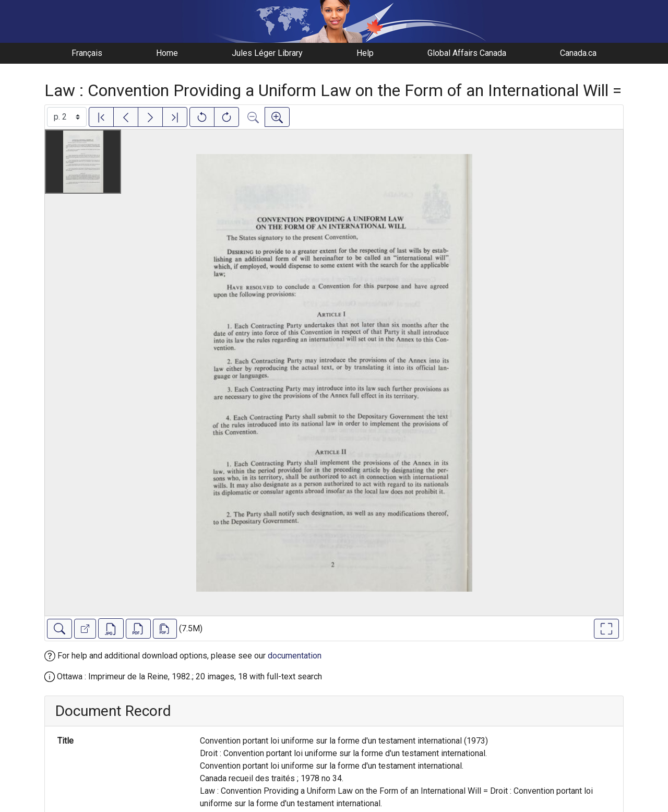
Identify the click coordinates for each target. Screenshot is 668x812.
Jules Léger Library (267, 53)
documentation (295, 656)
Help (365, 53)
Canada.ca (578, 53)
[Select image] (67, 117)
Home (167, 53)
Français (87, 53)
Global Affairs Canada (467, 53)
